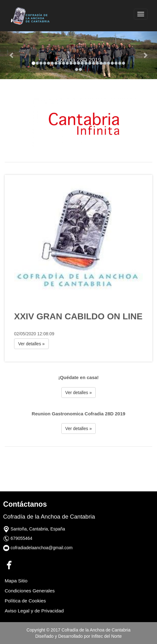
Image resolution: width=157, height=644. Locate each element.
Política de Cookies (25, 601)
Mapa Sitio (16, 581)
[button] (12, 55)
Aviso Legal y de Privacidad (34, 611)
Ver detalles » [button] (31, 344)
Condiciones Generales (30, 591)
